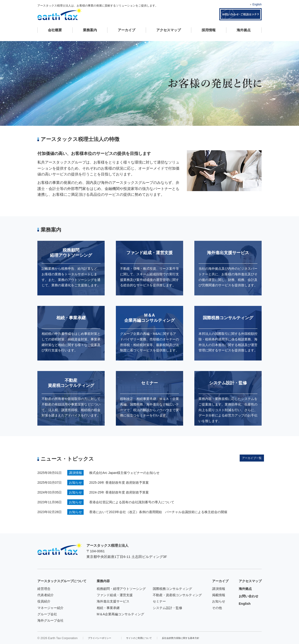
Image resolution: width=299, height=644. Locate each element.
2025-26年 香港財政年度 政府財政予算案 (119, 483)
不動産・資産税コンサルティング (177, 595)
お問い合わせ (249, 596)
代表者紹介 (46, 595)
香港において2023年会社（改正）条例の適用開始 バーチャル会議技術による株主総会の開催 (158, 512)
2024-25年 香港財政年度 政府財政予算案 (119, 492)
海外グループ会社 (50, 620)
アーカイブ (126, 30)
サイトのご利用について (139, 638)
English (257, 4)
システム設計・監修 (167, 608)
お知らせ (219, 601)
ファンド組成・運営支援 (115, 595)
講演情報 (219, 589)
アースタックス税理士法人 (60, 14)
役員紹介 (44, 601)
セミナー (159, 601)
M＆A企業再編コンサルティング (120, 614)
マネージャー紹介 (50, 608)
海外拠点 (244, 30)
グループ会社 (47, 614)
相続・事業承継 (108, 608)
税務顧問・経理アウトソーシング (121, 589)
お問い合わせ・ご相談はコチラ (240, 14)
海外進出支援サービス (113, 601)
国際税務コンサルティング (172, 589)
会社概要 (55, 30)
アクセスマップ (169, 30)
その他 (217, 608)
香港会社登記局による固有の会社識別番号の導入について (132, 502)
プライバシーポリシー (100, 638)
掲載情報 (219, 595)
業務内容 (103, 581)
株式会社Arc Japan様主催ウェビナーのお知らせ (124, 473)
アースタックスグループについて (62, 581)
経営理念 (44, 589)
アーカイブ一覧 (252, 458)
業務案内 (90, 30)
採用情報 (209, 30)
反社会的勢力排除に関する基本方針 (181, 638)
